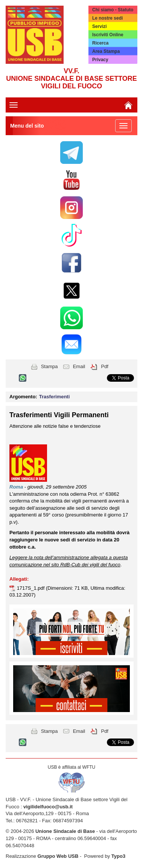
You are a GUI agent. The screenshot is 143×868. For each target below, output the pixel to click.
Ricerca (100, 43)
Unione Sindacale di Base (65, 831)
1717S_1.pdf (31, 588)
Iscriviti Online (108, 35)
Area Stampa (106, 51)
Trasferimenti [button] (55, 397)
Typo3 (118, 856)
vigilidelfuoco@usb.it (48, 807)
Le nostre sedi (107, 18)
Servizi (100, 26)
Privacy (100, 60)
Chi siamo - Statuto (113, 10)
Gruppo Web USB (58, 856)
